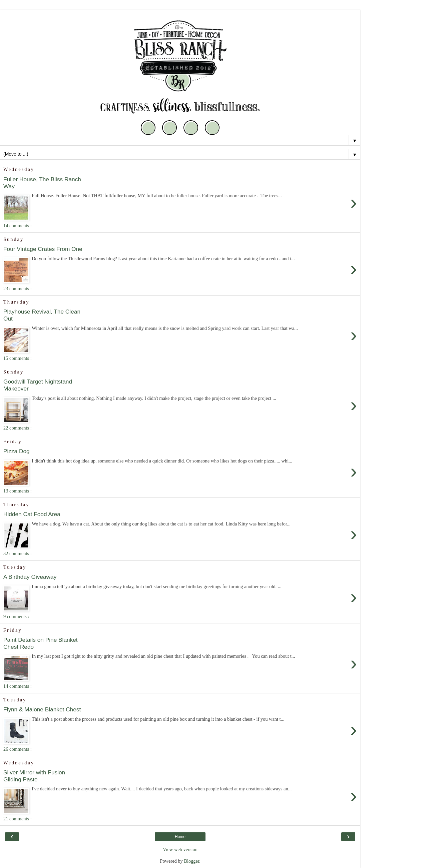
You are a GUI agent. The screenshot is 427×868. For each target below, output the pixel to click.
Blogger (191, 861)
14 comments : (18, 226)
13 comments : (18, 491)
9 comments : (16, 616)
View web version (180, 849)
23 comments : (18, 289)
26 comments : (18, 749)
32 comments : (18, 553)
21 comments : (18, 819)
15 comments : (18, 358)
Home (180, 837)
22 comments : (18, 428)
